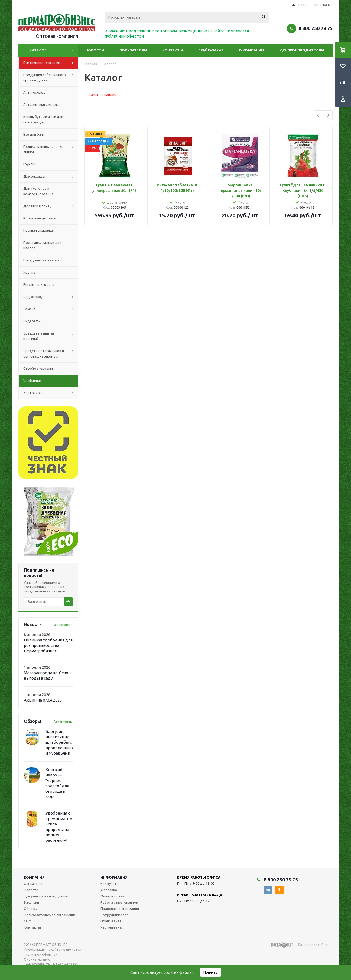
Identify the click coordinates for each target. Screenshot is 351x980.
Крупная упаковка (38, 230)
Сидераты (32, 321)
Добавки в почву (51, 206)
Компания (34, 877)
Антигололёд (35, 92)
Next (328, 115)
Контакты (173, 50)
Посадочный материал (51, 260)
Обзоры (31, 909)
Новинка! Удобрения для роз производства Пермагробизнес (48, 645)
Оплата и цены (113, 896)
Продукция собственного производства (51, 78)
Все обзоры (63, 722)
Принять (211, 972)
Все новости (63, 625)
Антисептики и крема (41, 104)
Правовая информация (120, 909)
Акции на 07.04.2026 (43, 700)
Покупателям (133, 50)
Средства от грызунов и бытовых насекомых (51, 354)
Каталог (38, 50)
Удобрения (32, 381)
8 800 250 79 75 (316, 28)
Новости (95, 50)
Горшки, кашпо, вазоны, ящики (51, 149)
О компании (251, 50)
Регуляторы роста (39, 284)
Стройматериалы (38, 368)
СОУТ (29, 921)
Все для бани (34, 134)
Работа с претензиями (119, 902)
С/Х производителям (302, 50)
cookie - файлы (178, 972)
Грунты (29, 164)
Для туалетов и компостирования (38, 191)
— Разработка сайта (299, 945)
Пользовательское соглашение (50, 915)
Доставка (109, 890)
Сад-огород (51, 297)
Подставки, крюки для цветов (42, 245)
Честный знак (112, 927)
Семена (51, 309)
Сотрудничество (115, 915)
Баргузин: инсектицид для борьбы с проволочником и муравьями (61, 742)
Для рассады (51, 176)
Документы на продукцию (46, 896)
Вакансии (31, 902)
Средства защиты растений (51, 336)
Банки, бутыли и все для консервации (43, 119)
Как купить (110, 884)
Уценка (29, 272)
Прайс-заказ (211, 50)
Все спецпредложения (51, 63)
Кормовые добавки (40, 218)
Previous (319, 115)
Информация (114, 877)
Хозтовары (51, 393)
